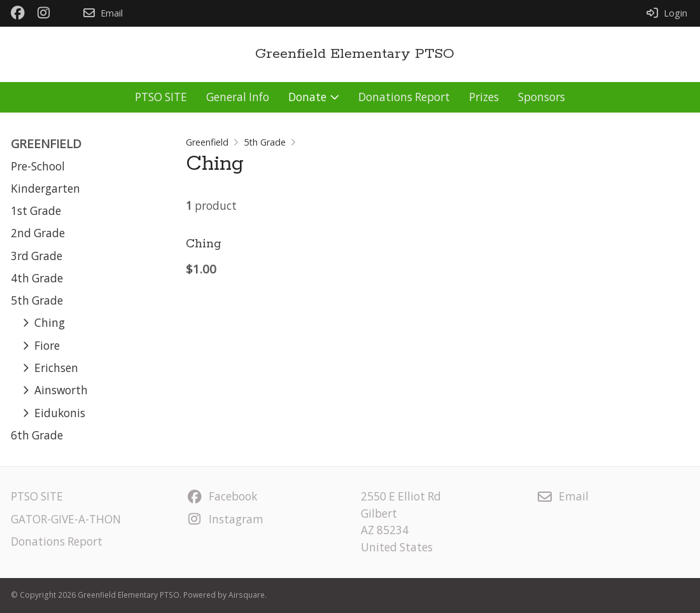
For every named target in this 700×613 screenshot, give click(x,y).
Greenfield (207, 142)
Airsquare (247, 595)
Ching (204, 244)
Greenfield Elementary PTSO (355, 54)
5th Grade (265, 142)
